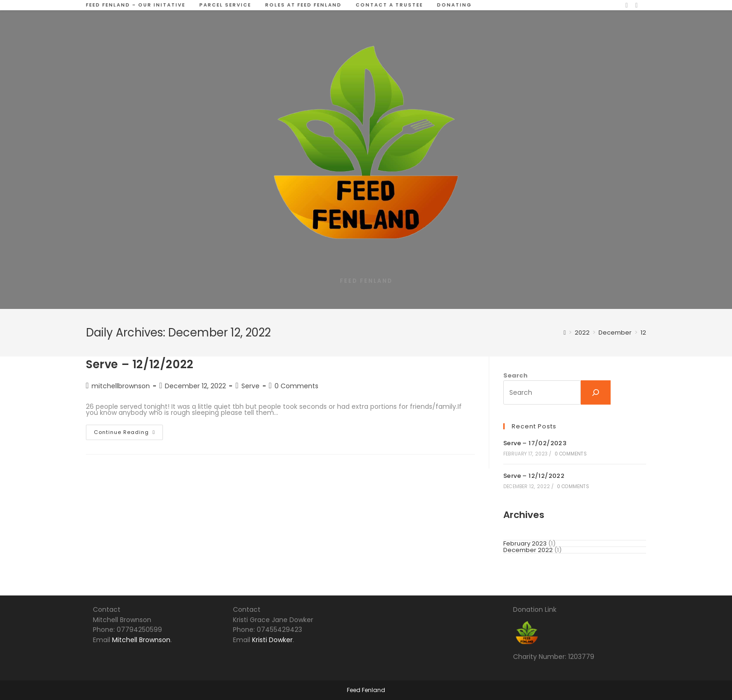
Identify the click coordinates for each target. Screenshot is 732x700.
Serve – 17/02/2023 (535, 443)
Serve (250, 386)
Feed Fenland (366, 690)
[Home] (565, 332)
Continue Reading (128, 434)
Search (515, 375)
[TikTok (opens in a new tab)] (637, 5)
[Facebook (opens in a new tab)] (627, 5)
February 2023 (525, 543)
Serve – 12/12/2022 (140, 364)
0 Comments (296, 386)
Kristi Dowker (272, 640)
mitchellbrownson (121, 386)
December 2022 (528, 550)
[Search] (596, 392)
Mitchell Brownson (141, 640)
